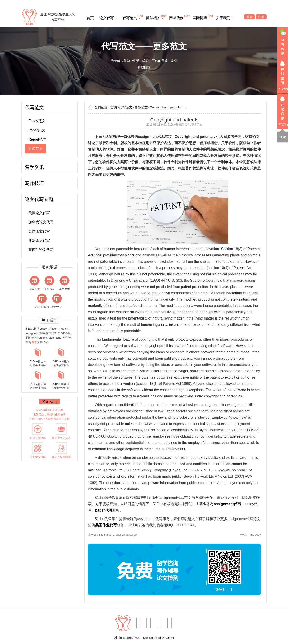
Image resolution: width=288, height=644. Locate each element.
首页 (90, 18)
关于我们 (225, 18)
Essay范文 (37, 121)
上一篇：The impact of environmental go (112, 535)
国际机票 (200, 18)
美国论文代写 (39, 213)
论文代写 (108, 18)
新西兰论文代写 (41, 250)
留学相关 (155, 18)
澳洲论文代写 (39, 241)
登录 (250, 17)
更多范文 (36, 149)
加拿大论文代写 (41, 222)
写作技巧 (34, 183)
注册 (261, 17)
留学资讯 (34, 167)
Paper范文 (37, 130)
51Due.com (166, 638)
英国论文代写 (39, 231)
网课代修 (176, 18)
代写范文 (131, 18)
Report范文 (37, 139)
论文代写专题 (39, 199)
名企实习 (49, 402)
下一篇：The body (250, 535)
